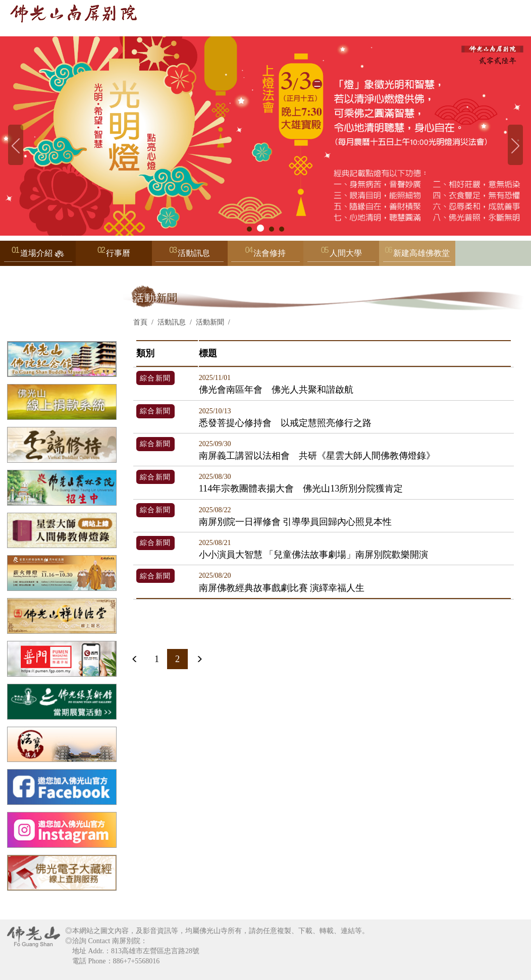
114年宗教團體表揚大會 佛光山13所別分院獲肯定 (301, 483)
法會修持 (265, 256)
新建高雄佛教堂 (417, 256)
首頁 (140, 322)
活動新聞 (210, 322)
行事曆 (118, 253)
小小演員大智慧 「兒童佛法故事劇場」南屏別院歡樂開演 (314, 549)
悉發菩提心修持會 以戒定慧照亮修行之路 (285, 418)
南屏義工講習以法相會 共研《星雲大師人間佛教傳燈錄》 (317, 450)
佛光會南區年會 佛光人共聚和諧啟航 (276, 384)
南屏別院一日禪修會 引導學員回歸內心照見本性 (296, 516)
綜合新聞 (155, 378)
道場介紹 (38, 256)
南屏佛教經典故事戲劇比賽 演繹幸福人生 (282, 582)
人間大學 (341, 256)
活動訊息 (190, 256)
